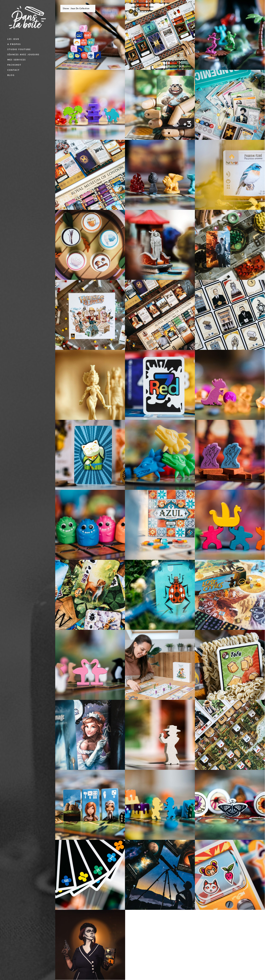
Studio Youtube (19, 49)
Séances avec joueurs (23, 54)
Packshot (14, 65)
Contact (14, 70)
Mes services (17, 60)
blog (11, 75)
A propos (14, 44)
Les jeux (13, 39)
